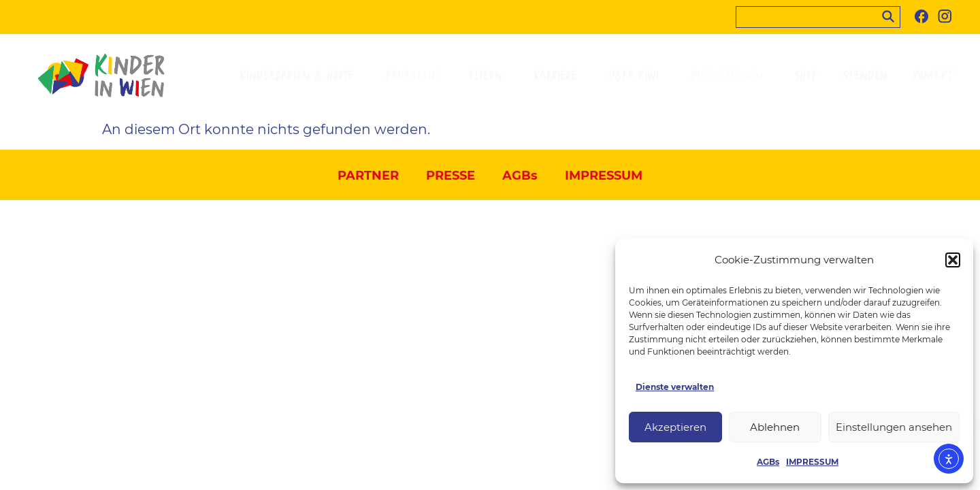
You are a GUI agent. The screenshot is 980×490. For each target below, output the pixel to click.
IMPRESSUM (812, 462)
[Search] (891, 15)
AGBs (768, 462)
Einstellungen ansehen (894, 427)
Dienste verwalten (675, 387)
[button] (953, 260)
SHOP (806, 76)
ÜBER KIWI (637, 76)
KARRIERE (559, 76)
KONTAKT (933, 76)
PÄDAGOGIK (415, 76)
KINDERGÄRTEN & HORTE (300, 76)
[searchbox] (818, 17)
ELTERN (489, 76)
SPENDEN (865, 76)
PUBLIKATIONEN (730, 76)
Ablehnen (775, 427)
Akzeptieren (675, 427)
